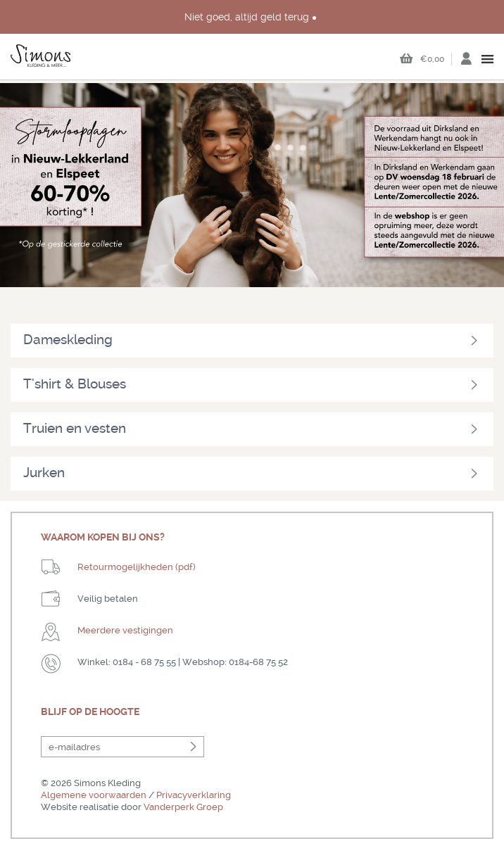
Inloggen (466, 63)
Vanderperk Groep (183, 807)
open (488, 59)
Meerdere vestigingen (125, 630)
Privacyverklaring (194, 795)
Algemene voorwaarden (94, 795)
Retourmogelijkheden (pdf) (137, 567)
